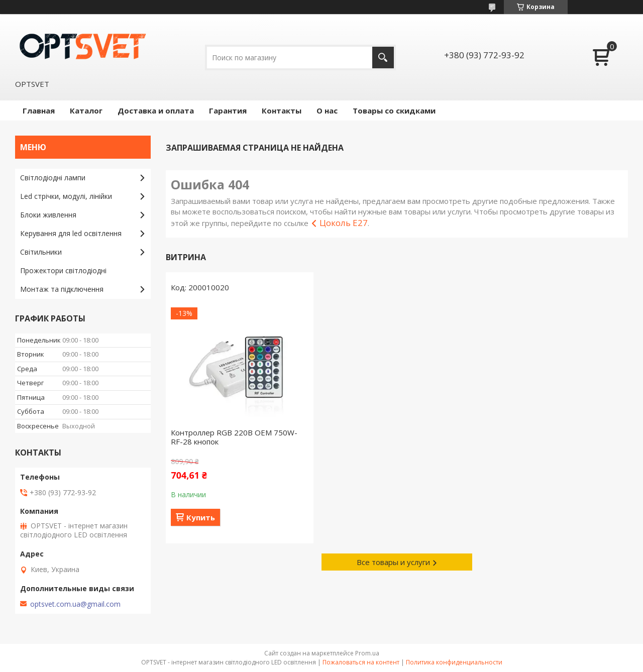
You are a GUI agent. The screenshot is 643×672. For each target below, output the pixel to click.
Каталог (86, 110)
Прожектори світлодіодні (63, 270)
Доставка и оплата (156, 110)
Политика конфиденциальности (454, 662)
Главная (39, 110)
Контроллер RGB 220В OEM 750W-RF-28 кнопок (234, 437)
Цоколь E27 (344, 223)
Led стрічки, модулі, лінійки (66, 196)
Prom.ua (367, 653)
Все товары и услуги (393, 562)
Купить (201, 517)
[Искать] (383, 58)
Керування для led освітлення (71, 233)
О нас (327, 110)
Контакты (282, 110)
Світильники (41, 252)
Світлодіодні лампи (53, 178)
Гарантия (228, 110)
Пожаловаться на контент (361, 662)
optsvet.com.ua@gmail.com (75, 604)
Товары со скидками (394, 110)
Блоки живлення (48, 215)
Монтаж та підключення (62, 289)
